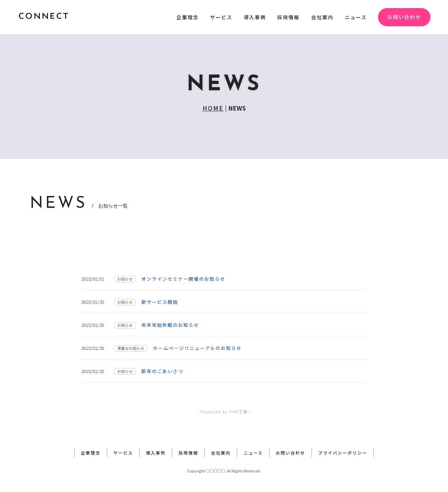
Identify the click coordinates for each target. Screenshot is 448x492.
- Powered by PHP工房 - (224, 412)
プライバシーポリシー (343, 453)
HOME (213, 108)
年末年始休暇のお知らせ (170, 325)
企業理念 (188, 17)
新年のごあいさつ (162, 371)
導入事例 (255, 17)
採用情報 (288, 17)
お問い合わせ (404, 17)
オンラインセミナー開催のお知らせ (183, 279)
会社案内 (322, 17)
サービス (221, 17)
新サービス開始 (160, 302)
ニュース (356, 17)
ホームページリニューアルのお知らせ (197, 348)
